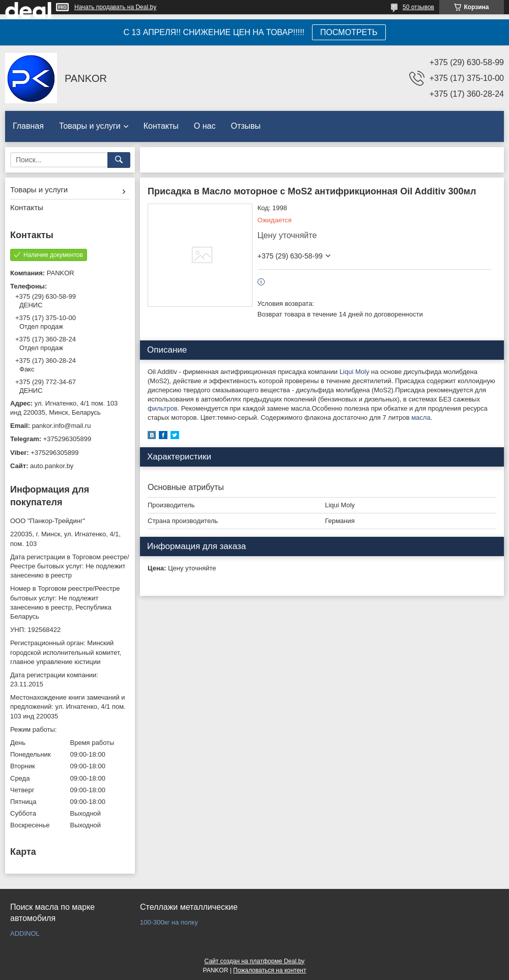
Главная (28, 126)
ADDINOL (25, 933)
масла (421, 417)
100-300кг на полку (169, 922)
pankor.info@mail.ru (62, 426)
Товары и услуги (90, 126)
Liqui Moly (355, 372)
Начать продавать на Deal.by (115, 7)
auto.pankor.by (52, 466)
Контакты (161, 126)
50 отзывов (418, 7)
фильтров (163, 408)
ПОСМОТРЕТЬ (349, 32)
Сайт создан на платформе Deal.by (255, 961)
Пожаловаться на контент (270, 970)
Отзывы (246, 126)
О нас (205, 126)
